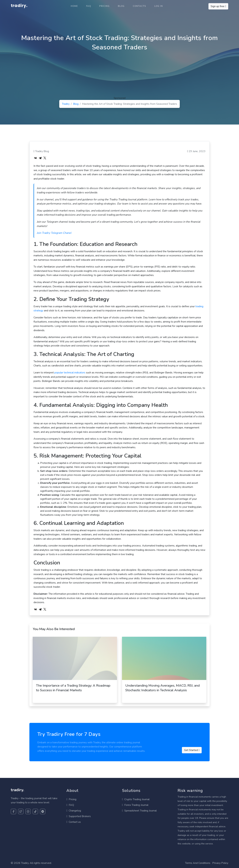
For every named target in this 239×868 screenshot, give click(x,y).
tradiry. (19, 6)
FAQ (89, 6)
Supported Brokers (79, 816)
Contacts (139, 6)
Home (74, 6)
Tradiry (66, 104)
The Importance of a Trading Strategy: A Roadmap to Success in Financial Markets (73, 688)
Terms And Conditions (198, 863)
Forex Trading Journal (135, 805)
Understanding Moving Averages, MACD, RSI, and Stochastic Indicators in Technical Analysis (162, 688)
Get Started (192, 750)
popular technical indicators (70, 373)
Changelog (74, 811)
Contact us (74, 822)
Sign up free (218, 6)
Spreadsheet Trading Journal (139, 811)
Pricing (104, 6)
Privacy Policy (220, 863)
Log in (159, 6)
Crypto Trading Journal (136, 799)
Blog (121, 6)
